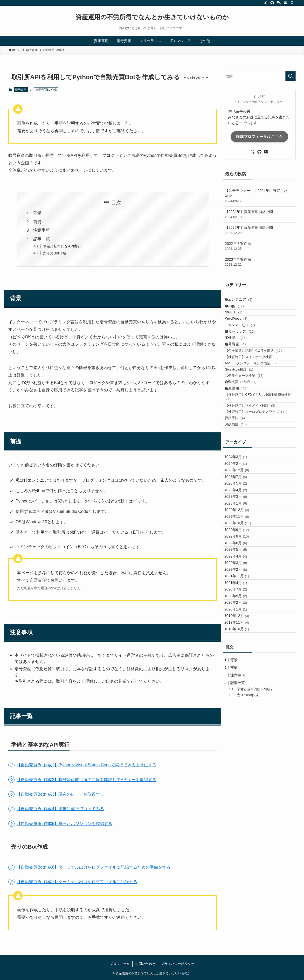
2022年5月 (240, 692)
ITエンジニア (243, 301)
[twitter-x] (265, 3)
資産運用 (241, 445)
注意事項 (42, 230)
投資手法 (241, 494)
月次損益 (242, 504)
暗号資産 (21, 90)
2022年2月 (240, 724)
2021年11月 (241, 735)
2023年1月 (240, 616)
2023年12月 (241, 562)
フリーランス (245, 353)
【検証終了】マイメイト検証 (256, 470)
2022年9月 (241, 660)
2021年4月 (240, 746)
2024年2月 (240, 552)
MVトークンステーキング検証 (257, 404)
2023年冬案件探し (259, 262)
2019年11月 (241, 811)
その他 (239, 312)
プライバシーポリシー (178, 964)
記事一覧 (42, 239)
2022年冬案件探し (259, 246)
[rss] (279, 3)
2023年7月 (240, 573)
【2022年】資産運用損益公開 (259, 230)
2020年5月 (240, 767)
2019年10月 (241, 821)
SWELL (240, 323)
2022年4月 (240, 703)
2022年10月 (242, 649)
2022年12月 (241, 627)
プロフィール (120, 964)
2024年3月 (240, 541)
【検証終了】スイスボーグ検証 (258, 394)
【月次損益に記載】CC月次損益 (260, 384)
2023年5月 (240, 584)
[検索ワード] (259, 76)
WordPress (243, 333)
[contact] (286, 3)
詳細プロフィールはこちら (259, 137)
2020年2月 (240, 778)
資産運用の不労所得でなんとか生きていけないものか (152, 17)
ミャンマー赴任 (246, 343)
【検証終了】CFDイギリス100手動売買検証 (261, 457)
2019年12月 (241, 800)
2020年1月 (240, 789)
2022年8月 (241, 670)
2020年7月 (240, 757)
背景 (37, 213)
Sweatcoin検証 (246, 414)
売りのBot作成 (54, 253)
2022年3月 (240, 713)
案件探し (242, 363)
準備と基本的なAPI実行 (62, 246)
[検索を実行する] (291, 76)
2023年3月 (240, 606)
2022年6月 (240, 681)
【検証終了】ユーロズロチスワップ (258, 482)
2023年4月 (240, 595)
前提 (37, 222)
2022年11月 (241, 638)
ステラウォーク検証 (251, 424)
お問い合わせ (145, 964)
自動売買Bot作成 (247, 434)
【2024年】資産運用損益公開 (259, 214)
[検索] (292, 3)
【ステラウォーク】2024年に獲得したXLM (259, 196)
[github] (272, 3)
